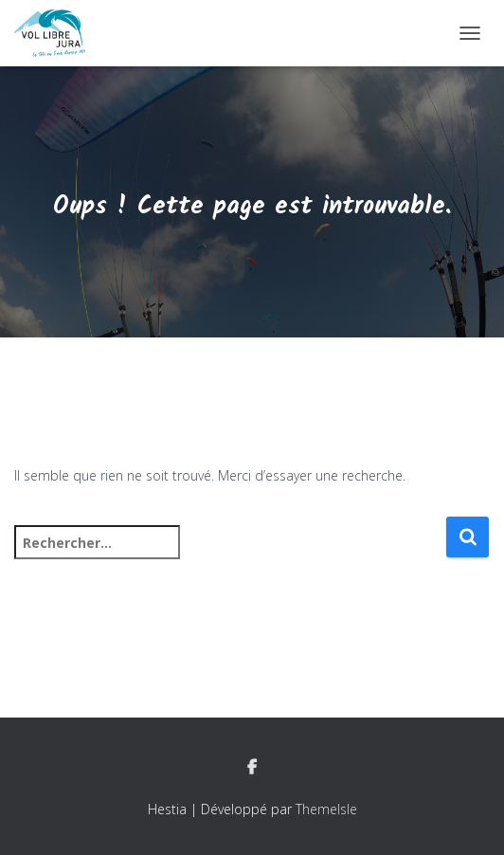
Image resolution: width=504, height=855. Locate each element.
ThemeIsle (326, 809)
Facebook (252, 768)
